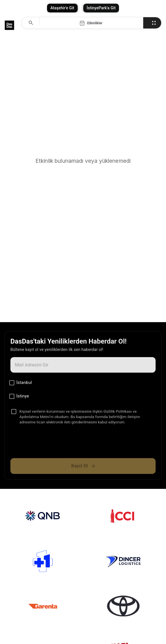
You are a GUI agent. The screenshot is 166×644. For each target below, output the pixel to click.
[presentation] (83, 444)
